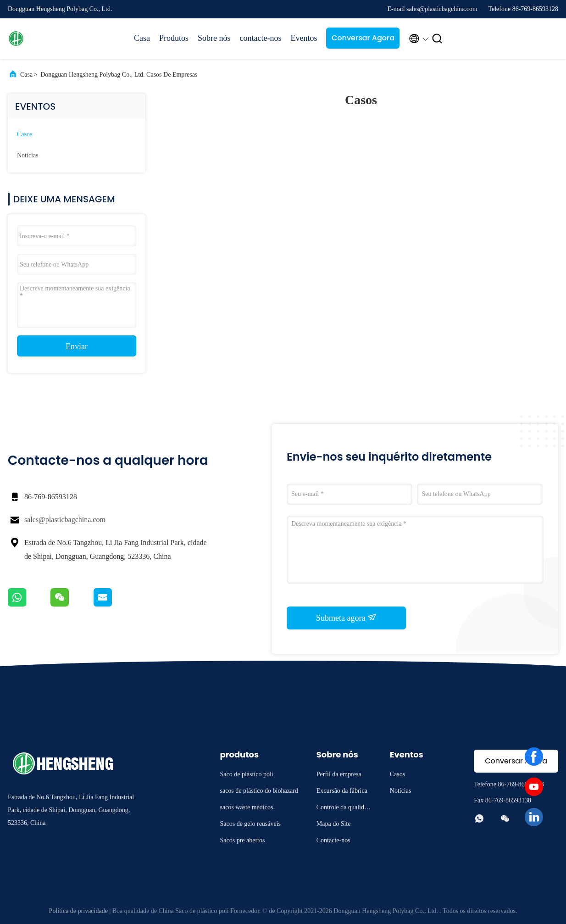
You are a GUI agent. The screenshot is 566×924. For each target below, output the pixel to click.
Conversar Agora (363, 38)
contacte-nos (261, 38)
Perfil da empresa (339, 774)
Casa (142, 38)
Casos (25, 134)
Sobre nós (214, 38)
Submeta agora (346, 618)
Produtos (174, 38)
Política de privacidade (78, 911)
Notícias (28, 155)
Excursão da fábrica (342, 791)
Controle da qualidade (343, 809)
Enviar (77, 346)
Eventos (304, 38)
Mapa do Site (334, 824)
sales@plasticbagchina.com (65, 520)
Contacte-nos (333, 840)
